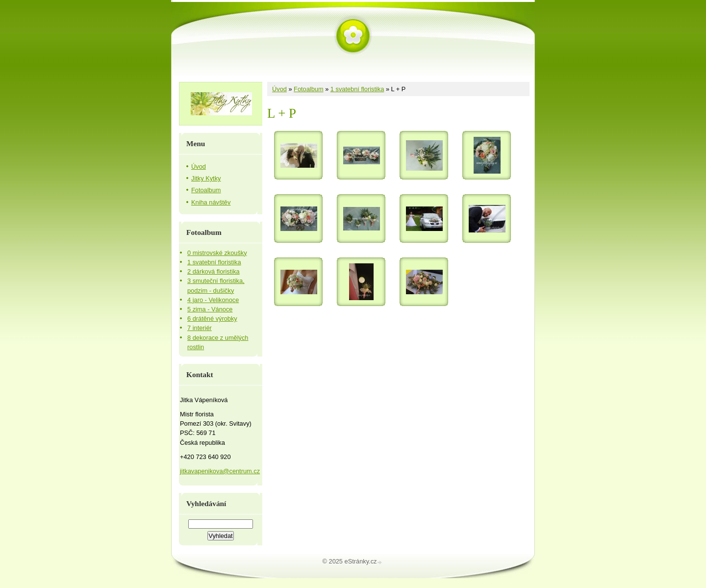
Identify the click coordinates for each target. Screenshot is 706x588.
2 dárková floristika (214, 271)
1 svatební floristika (357, 89)
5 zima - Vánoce (210, 309)
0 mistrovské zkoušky (217, 253)
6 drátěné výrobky (212, 319)
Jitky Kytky (206, 178)
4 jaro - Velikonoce (213, 300)
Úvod (279, 89)
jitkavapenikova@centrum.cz (220, 471)
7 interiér (200, 328)
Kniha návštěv (211, 202)
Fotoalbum (308, 89)
